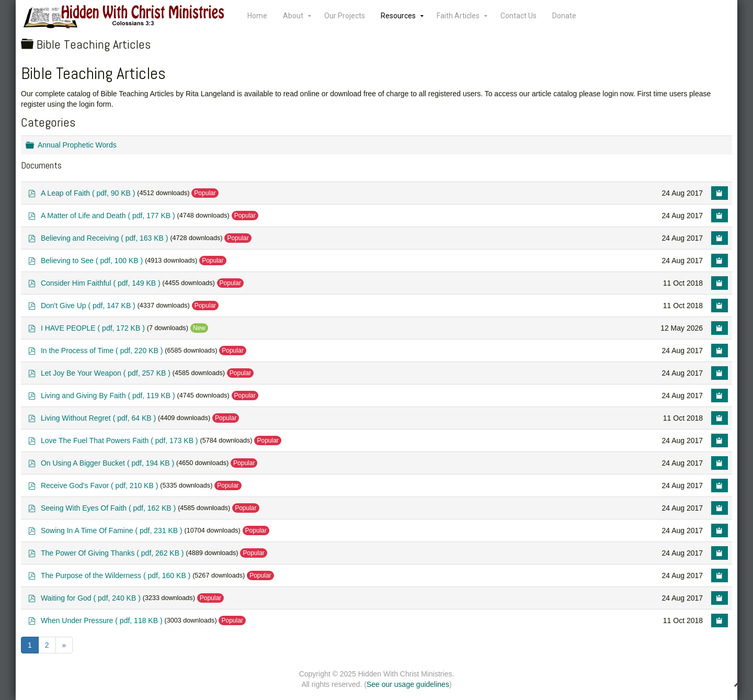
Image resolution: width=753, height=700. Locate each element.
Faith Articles (458, 16)
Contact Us (518, 16)
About (293, 16)
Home (257, 16)
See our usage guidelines (408, 684)
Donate (564, 16)
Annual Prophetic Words (77, 145)
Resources (398, 16)
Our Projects (345, 16)
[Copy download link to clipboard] (720, 193)
